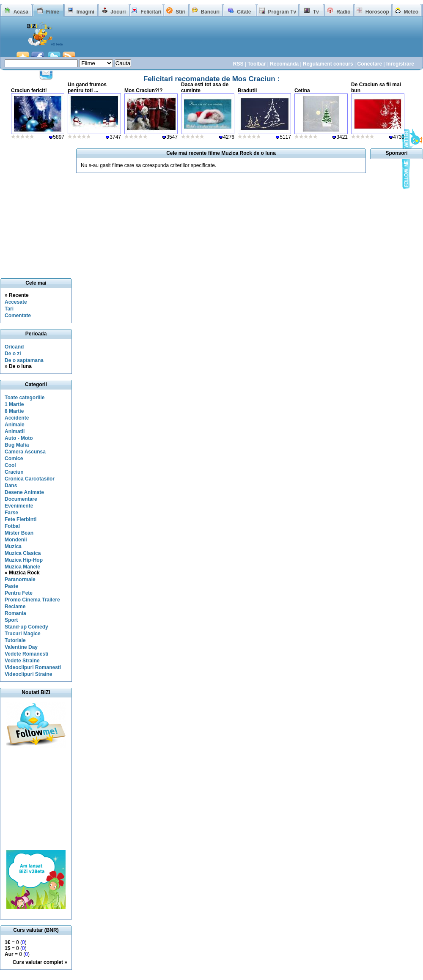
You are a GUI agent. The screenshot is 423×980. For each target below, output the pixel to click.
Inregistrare (400, 64)
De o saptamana (24, 360)
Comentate (18, 316)
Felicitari (151, 12)
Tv (316, 12)
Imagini (85, 12)
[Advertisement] (36, 799)
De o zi (13, 354)
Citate (244, 12)
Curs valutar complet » (40, 962)
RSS (238, 64)
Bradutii (247, 91)
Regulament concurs (328, 64)
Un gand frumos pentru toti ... (87, 88)
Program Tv (282, 12)
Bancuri (210, 12)
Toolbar (257, 64)
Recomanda (284, 64)
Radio (343, 12)
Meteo (411, 12)
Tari (9, 309)
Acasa (21, 12)
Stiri (180, 12)
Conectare (369, 64)
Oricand (14, 347)
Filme (53, 12)
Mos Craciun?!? (144, 91)
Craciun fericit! (29, 91)
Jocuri (118, 12)
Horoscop (377, 12)
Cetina (302, 91)
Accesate (16, 302)
